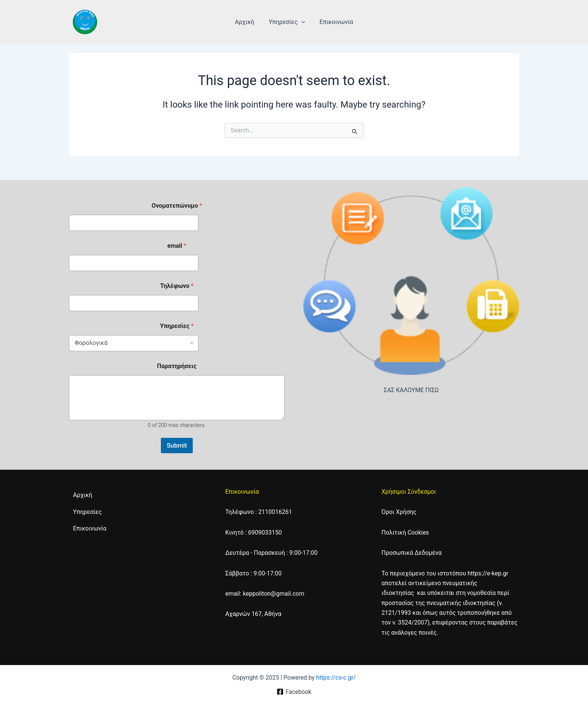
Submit (177, 445)
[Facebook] (294, 692)
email (177, 246)
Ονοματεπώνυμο (177, 206)
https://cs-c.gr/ (336, 678)
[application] (301, 22)
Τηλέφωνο (177, 286)
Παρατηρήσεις (177, 366)
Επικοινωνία (334, 22)
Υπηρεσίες (287, 22)
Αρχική (247, 22)
